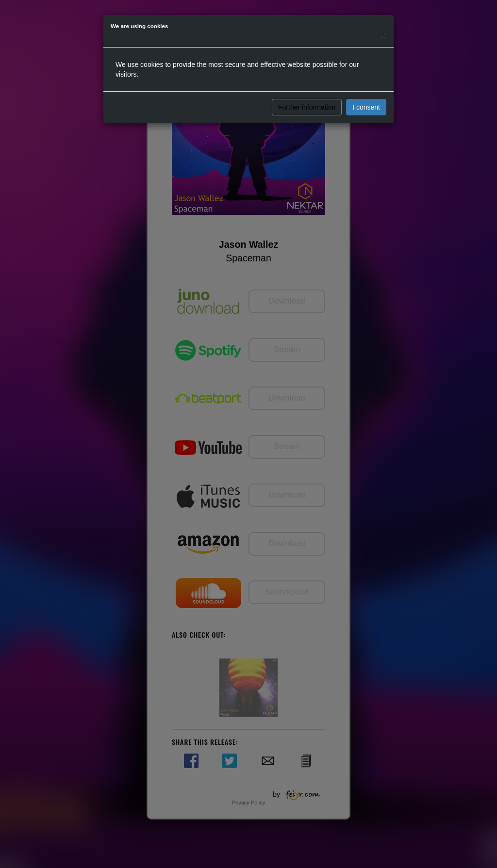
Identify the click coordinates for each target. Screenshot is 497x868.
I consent (366, 107)
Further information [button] (307, 107)
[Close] (383, 35)
